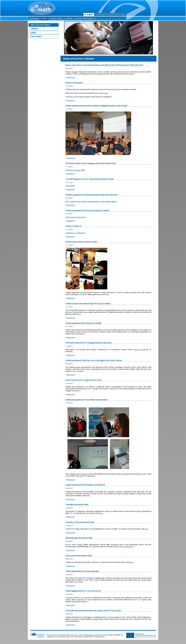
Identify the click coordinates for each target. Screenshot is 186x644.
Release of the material (74, 83)
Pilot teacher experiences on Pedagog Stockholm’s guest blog (88, 343)
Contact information (85, 18)
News (45, 18)
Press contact (36, 36)
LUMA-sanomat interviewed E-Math (79, 556)
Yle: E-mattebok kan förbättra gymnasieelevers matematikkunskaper (91, 201)
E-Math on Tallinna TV (74, 226)
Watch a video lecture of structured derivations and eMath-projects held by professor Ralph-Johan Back (104, 65)
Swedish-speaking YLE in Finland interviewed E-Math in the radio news (92, 195)
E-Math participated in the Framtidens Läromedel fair (85, 485)
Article (68, 186)
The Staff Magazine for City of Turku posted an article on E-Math (90, 179)
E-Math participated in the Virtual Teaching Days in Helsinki (87, 210)
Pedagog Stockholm (141, 350)
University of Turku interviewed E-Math (80, 522)
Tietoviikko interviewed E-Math (77, 505)
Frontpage (34, 18)
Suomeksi (99, 15)
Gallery (33, 33)
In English (89, 15)
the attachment (128, 547)
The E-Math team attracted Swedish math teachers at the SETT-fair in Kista (93, 611)
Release (69, 18)
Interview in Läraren (73, 170)
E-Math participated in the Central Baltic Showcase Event (86, 400)
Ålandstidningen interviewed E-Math (79, 538)
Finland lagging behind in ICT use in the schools (83, 591)
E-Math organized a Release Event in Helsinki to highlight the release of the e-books (96, 106)
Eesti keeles (121, 15)
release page (103, 93)
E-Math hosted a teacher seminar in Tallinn (81, 242)
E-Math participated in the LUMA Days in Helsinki (83, 323)
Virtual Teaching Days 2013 (75, 217)
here (101, 513)
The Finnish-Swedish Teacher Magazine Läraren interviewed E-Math (91, 163)
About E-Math (56, 18)
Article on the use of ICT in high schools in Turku (83, 380)
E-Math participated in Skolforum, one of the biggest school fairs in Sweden (94, 360)
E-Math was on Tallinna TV (75, 233)
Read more (71, 77)
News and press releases (40, 25)
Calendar (34, 29)
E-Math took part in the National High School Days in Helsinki (88, 304)
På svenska (110, 15)
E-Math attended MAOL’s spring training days (82, 571)
